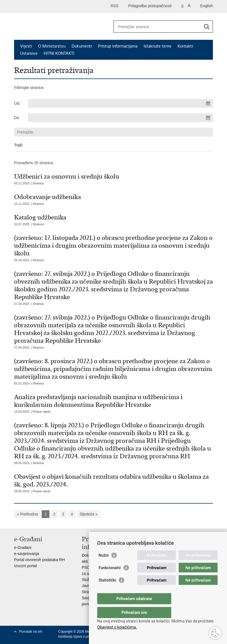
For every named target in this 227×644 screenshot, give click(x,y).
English (207, 6)
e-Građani (23, 548)
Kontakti (185, 46)
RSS (114, 6)
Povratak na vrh (31, 632)
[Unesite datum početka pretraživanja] (120, 103)
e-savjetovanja (27, 554)
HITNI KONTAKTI (59, 53)
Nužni (104, 566)
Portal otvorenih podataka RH (39, 560)
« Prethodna (27, 514)
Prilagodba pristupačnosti (150, 6)
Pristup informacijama (118, 46)
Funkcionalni (110, 579)
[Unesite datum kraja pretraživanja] (120, 118)
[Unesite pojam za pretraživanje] (157, 27)
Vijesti (26, 46)
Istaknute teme (158, 46)
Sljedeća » (89, 514)
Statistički (107, 591)
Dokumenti (82, 46)
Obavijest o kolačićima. (117, 627)
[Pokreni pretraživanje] (207, 27)
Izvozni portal (25, 566)
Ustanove (29, 53)
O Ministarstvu (52, 46)
